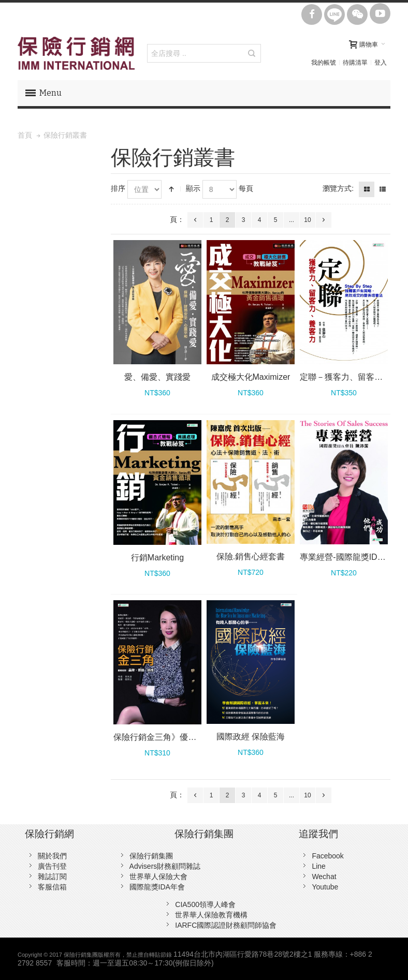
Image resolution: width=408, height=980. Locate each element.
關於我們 (52, 856)
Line (318, 866)
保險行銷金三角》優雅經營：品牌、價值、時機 (200, 737)
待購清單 (355, 63)
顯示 (193, 188)
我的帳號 (324, 63)
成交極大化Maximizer (251, 377)
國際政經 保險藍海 (251, 737)
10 (307, 220)
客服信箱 (52, 887)
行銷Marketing (157, 558)
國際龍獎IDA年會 (157, 887)
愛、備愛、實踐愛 (157, 377)
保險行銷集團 (151, 856)
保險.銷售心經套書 (251, 556)
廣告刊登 (52, 866)
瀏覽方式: (338, 188)
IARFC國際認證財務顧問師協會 (226, 925)
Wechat (324, 877)
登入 (381, 63)
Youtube (325, 887)
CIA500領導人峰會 (205, 904)
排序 (118, 188)
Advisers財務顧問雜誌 (165, 866)
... (292, 220)
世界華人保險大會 (158, 877)
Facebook (327, 856)
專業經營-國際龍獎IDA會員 (349, 557)
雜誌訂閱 (52, 877)
